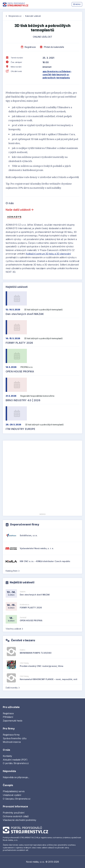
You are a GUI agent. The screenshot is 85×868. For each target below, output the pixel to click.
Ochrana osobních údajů (16, 816)
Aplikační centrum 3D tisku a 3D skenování (48, 254)
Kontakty (7, 756)
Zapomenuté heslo (13, 721)
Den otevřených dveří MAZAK (25, 314)
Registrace (28, 47)
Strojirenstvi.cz (15, 16)
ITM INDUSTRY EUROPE (20, 429)
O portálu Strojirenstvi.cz (16, 763)
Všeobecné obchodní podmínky (20, 820)
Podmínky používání (14, 813)
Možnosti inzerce (12, 742)
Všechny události (14, 629)
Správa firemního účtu (15, 738)
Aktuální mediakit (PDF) (15, 760)
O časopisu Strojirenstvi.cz (17, 799)
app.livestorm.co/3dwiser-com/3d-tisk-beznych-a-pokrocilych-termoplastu (57, 75)
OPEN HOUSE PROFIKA (20, 371)
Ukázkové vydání (12, 795)
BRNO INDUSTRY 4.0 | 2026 (23, 400)
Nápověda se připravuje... (16, 777)
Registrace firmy (11, 735)
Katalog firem (13, 571)
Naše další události (20, 210)
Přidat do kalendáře (52, 47)
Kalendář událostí (33, 16)
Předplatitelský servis (14, 791)
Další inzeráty (13, 688)
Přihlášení (8, 717)
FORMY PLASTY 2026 (19, 343)
